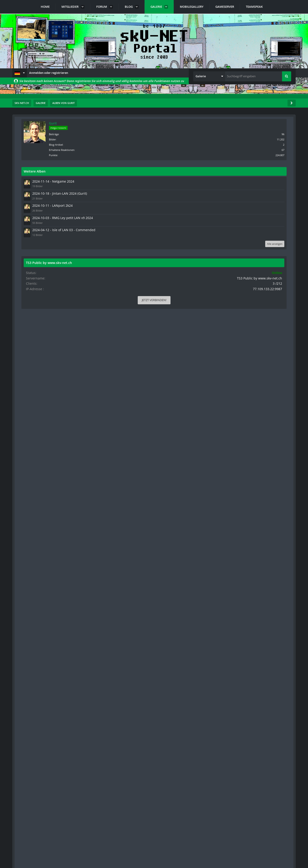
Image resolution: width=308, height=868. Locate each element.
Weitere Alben (238, 171)
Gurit (257, 123)
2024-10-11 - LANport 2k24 (254, 204)
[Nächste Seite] (40, 143)
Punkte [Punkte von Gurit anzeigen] (257, 155)
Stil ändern (284, 848)
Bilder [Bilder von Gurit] (256, 139)
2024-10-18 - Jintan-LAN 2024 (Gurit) (260, 192)
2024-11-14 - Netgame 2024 (254, 181)
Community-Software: (154, 857)
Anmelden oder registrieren (49, 73)
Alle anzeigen (277, 249)
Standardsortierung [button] (45, 154)
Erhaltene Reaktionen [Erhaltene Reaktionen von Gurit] (265, 149)
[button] (20, 73)
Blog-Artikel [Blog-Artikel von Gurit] (260, 144)
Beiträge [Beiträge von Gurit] (258, 134)
